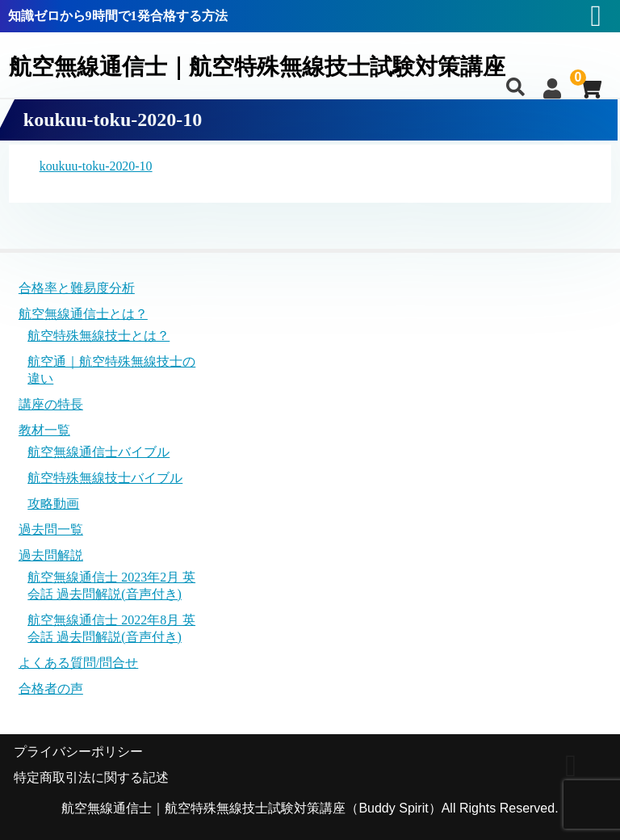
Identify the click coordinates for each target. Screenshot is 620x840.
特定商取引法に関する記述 (91, 777)
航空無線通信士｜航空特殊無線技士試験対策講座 (266, 67)
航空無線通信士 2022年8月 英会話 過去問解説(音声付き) (111, 628)
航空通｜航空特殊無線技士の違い (111, 370)
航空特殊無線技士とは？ (98, 336)
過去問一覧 (51, 529)
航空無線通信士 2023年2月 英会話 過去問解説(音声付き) (111, 586)
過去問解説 (51, 556)
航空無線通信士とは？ (83, 314)
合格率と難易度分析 (77, 288)
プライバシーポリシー (78, 752)
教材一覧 (44, 430)
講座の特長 (51, 404)
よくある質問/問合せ (78, 663)
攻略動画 (53, 504)
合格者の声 (51, 689)
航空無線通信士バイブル (98, 452)
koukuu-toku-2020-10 (96, 166)
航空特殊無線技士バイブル (105, 478)
